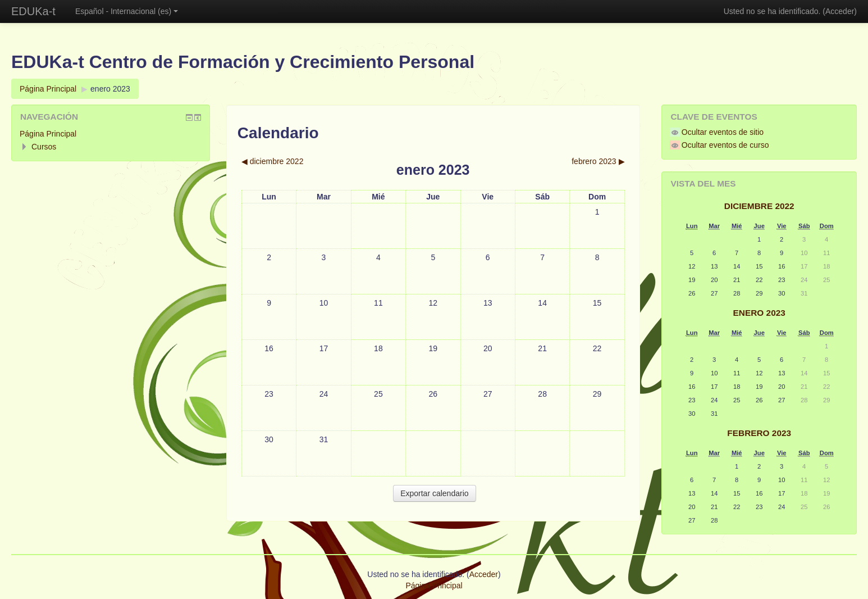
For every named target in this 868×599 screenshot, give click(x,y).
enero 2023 (110, 89)
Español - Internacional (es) (127, 11)
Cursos (44, 147)
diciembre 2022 (759, 206)
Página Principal (48, 89)
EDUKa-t (33, 11)
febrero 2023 (759, 433)
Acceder (840, 11)
